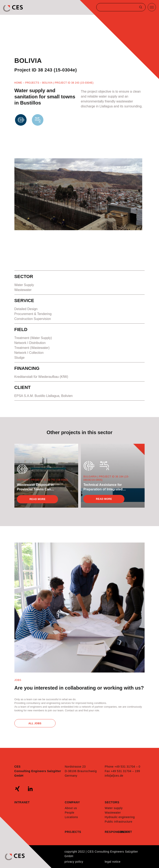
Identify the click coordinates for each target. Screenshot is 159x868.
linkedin (30, 789)
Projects (32, 83)
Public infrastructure (118, 822)
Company (72, 802)
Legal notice (113, 862)
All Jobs (35, 723)
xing (17, 789)
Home (18, 83)
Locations (71, 817)
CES (13, 8)
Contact (124, 832)
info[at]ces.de (114, 776)
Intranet (22, 802)
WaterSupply (38, 128)
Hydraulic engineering (120, 817)
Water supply (114, 808)
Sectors (112, 802)
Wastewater (21, 128)
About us (71, 808)
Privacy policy (74, 862)
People (70, 813)
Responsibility (111, 832)
